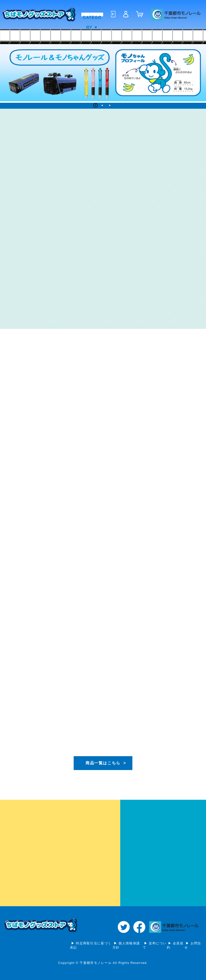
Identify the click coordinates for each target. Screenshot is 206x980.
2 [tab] (103, 106)
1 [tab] (96, 106)
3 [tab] (111, 106)
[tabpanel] (103, 73)
